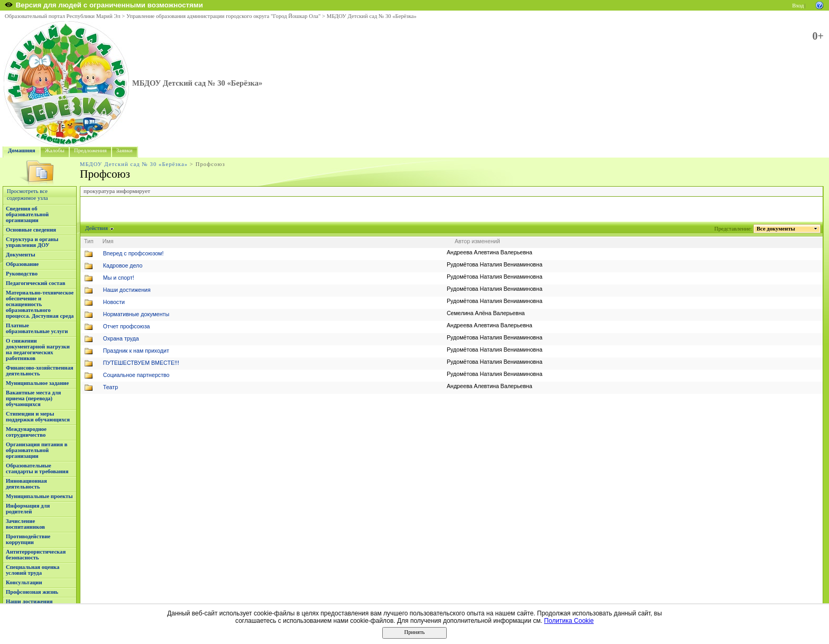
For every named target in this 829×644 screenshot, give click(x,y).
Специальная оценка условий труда (33, 570)
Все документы (776, 229)
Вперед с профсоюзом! (133, 253)
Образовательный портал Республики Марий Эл (63, 16)
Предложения (90, 150)
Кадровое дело (123, 265)
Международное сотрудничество (26, 432)
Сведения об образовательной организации (27, 214)
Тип (89, 241)
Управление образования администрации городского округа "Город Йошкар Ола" (224, 16)
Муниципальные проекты (39, 496)
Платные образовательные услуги (37, 328)
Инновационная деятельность (26, 484)
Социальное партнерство (136, 375)
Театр (110, 387)
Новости (114, 302)
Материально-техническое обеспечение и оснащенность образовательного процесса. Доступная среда (40, 304)
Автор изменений (477, 241)
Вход (798, 6)
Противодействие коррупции (28, 539)
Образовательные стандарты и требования (37, 468)
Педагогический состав (35, 283)
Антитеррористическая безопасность (36, 555)
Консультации (24, 582)
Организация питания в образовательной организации (36, 450)
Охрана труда (121, 338)
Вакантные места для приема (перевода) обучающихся (33, 398)
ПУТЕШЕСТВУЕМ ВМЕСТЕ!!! (141, 363)
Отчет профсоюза (127, 326)
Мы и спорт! (119, 278)
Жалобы (55, 150)
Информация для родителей (28, 509)
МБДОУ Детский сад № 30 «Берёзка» (372, 16)
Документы (21, 255)
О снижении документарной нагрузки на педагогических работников (38, 349)
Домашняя (22, 150)
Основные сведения (31, 230)
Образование (22, 264)
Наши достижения (29, 601)
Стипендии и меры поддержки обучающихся (38, 417)
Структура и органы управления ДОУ (32, 242)
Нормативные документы (136, 314)
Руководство (22, 274)
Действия (97, 228)
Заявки (125, 150)
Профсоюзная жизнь (32, 592)
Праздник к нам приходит (136, 351)
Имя (108, 241)
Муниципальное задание (37, 383)
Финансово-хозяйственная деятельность (40, 371)
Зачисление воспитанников (25, 524)
